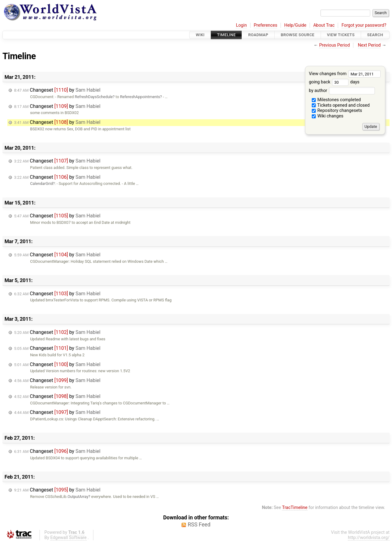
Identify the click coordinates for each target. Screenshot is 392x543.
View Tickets (341, 35)
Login (241, 25)
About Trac (324, 25)
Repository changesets (337, 111)
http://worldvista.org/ (369, 538)
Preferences (265, 25)
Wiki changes (328, 116)
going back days (334, 82)
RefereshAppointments (140, 97)
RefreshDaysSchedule (94, 97)
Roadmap (258, 35)
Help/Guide (295, 25)
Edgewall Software (68, 538)
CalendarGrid (41, 184)
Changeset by (57, 90)
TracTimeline (295, 508)
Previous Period (334, 45)
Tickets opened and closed (341, 105)
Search (375, 35)
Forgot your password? (364, 25)
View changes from (345, 74)
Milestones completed (336, 100)
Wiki (200, 35)
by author (342, 91)
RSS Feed (199, 525)
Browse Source (298, 35)
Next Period (369, 45)
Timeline (226, 35)
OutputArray (78, 497)
